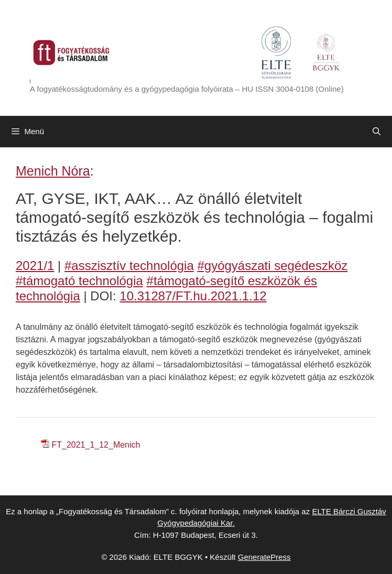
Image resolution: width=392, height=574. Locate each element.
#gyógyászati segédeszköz (272, 266)
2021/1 (35, 266)
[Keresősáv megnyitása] (377, 132)
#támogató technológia (79, 281)
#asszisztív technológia (129, 266)
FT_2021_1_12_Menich (96, 445)
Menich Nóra (53, 171)
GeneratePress (264, 557)
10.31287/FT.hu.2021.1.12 (193, 296)
